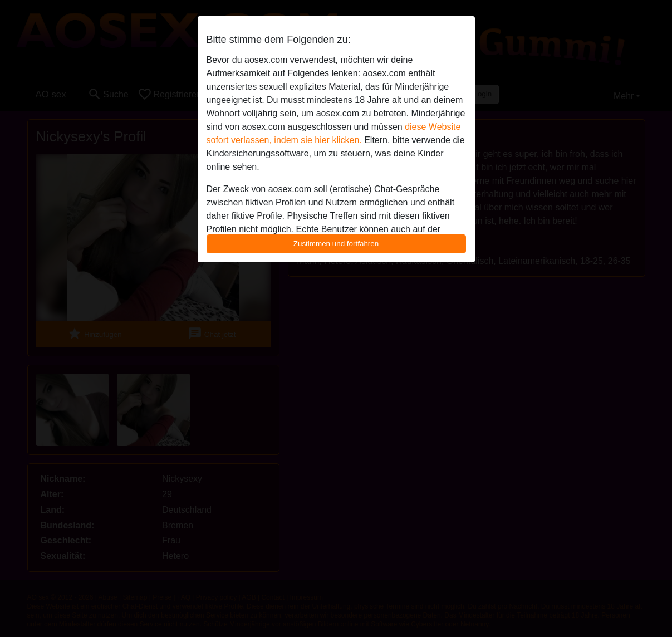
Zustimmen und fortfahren (336, 244)
